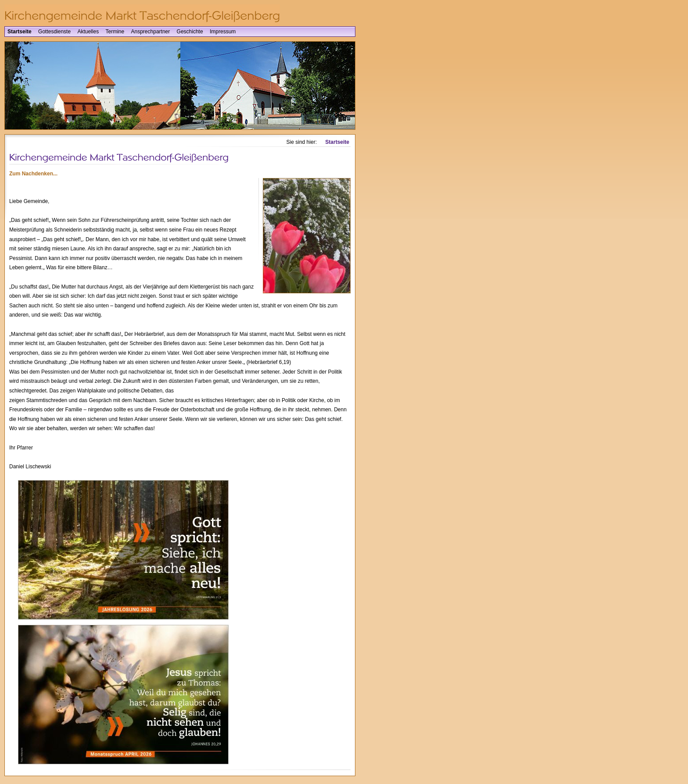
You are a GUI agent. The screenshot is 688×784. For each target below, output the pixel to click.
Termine (115, 32)
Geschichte (190, 32)
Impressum (223, 32)
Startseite (20, 32)
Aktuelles (88, 32)
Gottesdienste (54, 32)
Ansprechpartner (151, 32)
